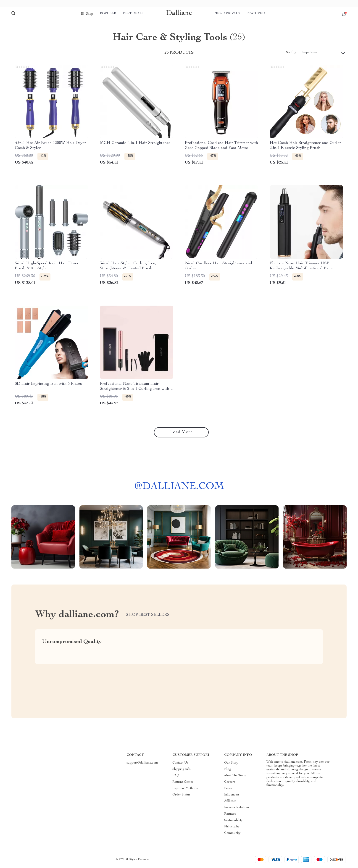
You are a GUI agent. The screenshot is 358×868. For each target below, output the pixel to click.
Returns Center (183, 782)
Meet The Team (235, 776)
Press (228, 788)
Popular (108, 14)
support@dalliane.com (142, 763)
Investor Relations (237, 808)
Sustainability (233, 820)
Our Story (231, 763)
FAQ (176, 776)
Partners (230, 814)
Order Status (181, 795)
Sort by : (292, 52)
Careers (230, 782)
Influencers (232, 795)
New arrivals (227, 14)
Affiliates (230, 801)
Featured (256, 14)
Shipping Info (182, 769)
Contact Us (180, 763)
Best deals (133, 14)
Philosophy (232, 827)
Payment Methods (185, 788)
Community (232, 833)
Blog (228, 769)
